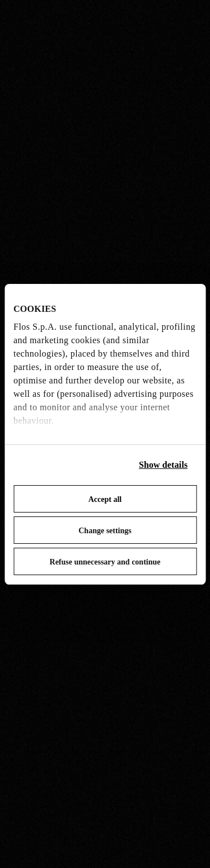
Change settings (105, 531)
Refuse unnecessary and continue (105, 562)
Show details (163, 465)
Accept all (105, 499)
